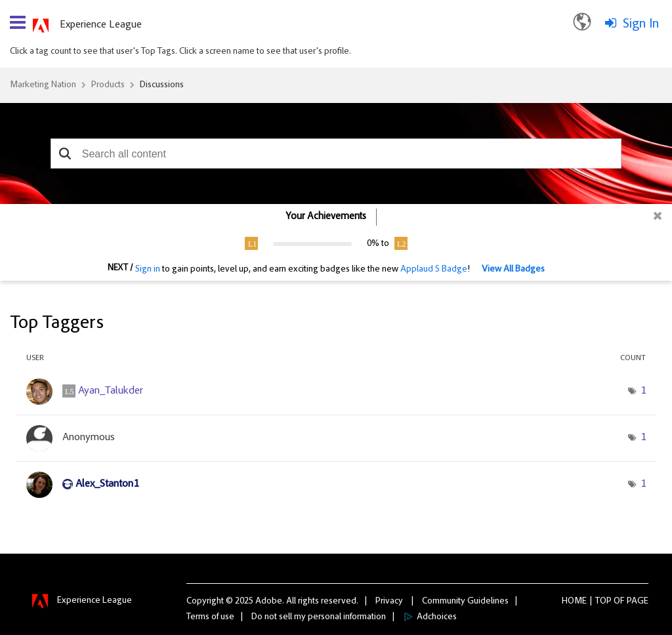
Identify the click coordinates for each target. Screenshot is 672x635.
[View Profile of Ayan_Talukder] (111, 391)
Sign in (148, 270)
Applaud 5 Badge (434, 270)
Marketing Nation (43, 85)
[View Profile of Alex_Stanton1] (107, 484)
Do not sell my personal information (319, 617)
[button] (65, 154)
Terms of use (210, 617)
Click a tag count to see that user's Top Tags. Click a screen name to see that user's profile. (180, 52)
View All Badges (513, 270)
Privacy (389, 602)
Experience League (101, 25)
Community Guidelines (465, 602)
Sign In (641, 24)
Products (108, 85)
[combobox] (336, 154)
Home (574, 602)
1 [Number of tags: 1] (643, 391)
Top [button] (603, 602)
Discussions (162, 85)
